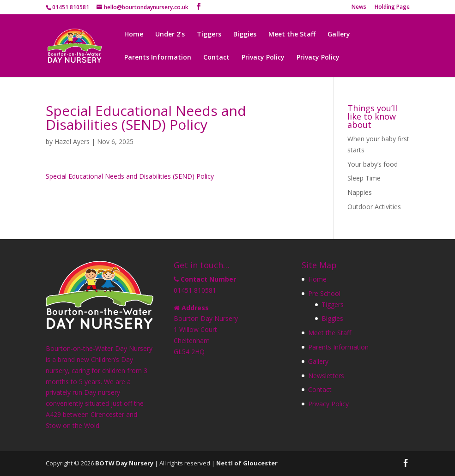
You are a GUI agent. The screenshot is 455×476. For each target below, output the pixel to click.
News (359, 7)
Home (134, 35)
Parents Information (158, 58)
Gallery (339, 35)
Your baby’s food (373, 164)
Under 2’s (170, 35)
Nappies (360, 192)
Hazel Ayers (72, 142)
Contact (216, 58)
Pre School (324, 293)
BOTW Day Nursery (124, 463)
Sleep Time (364, 178)
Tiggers (209, 35)
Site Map (319, 265)
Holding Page (392, 7)
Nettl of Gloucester (247, 463)
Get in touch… (202, 265)
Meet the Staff (292, 35)
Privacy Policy (263, 58)
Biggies (245, 35)
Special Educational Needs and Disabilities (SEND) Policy (130, 176)
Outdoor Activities (374, 207)
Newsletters (326, 376)
